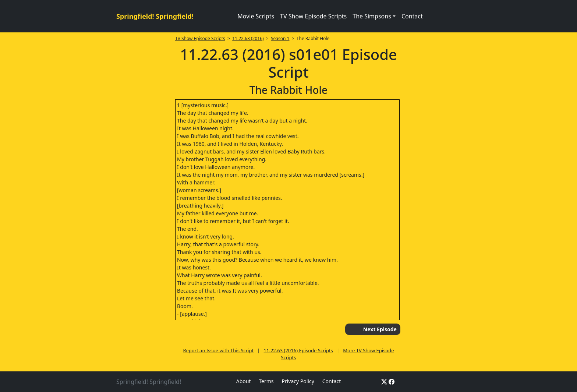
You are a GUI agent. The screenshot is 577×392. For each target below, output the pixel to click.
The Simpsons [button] (372, 16)
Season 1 (280, 38)
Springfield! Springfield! (155, 16)
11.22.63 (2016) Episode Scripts (298, 350)
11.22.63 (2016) (248, 38)
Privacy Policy (298, 381)
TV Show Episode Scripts (313, 16)
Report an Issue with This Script (218, 350)
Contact (412, 16)
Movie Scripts (256, 16)
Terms (266, 381)
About (244, 381)
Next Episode (380, 329)
